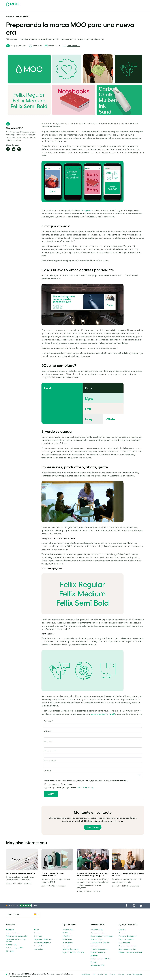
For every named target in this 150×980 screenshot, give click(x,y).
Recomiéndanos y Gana (128, 949)
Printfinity (94, 956)
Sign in (115, 3)
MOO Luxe (67, 933)
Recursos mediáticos (98, 933)
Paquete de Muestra (94, 3)
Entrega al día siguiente (128, 936)
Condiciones (86, 974)
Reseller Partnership (98, 952)
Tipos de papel (68, 930)
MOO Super (67, 936)
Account (107, 3)
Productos (10, 930)
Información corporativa (134, 974)
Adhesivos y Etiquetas (42, 943)
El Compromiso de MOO (100, 959)
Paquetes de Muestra (70, 949)
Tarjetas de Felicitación (43, 939)
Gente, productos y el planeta (102, 936)
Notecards (38, 936)
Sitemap (121, 974)
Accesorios (71, 10)
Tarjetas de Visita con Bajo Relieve (16, 940)
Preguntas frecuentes (126, 939)
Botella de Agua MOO (15, 948)
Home (9, 17)
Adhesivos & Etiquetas (39, 10)
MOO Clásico (68, 943)
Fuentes (112, 974)
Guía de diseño (125, 943)
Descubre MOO (22, 17)
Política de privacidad (100, 974)
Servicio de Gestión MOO (103, 714)
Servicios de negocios (99, 949)
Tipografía (66, 946)
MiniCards (10, 951)
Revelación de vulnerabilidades (131, 952)
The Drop (94, 946)
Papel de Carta (40, 946)
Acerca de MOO (97, 930)
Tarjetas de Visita (13, 10)
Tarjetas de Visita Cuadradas (17, 936)
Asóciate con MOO (98, 965)
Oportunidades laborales (100, 943)
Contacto (122, 930)
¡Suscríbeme (93, 827)
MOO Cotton (67, 939)
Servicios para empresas (87, 10)
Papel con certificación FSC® (73, 952)
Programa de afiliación (127, 946)
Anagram (86, 210)
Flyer (52, 10)
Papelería (60, 10)
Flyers (36, 930)
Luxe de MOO (12, 945)
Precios (121, 933)
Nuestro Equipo (97, 939)
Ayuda (107, 10)
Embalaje (94, 962)
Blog (101, 10)
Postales (25, 10)
